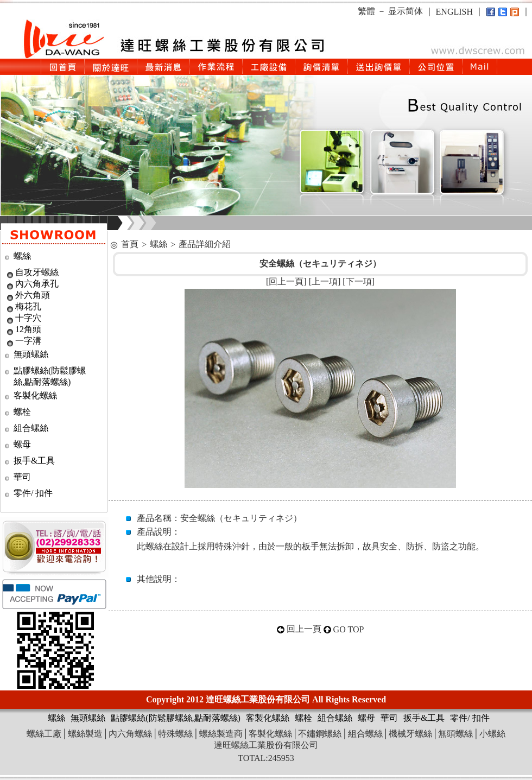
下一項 (359, 281)
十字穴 (28, 318)
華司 (22, 477)
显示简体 (406, 11)
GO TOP (349, 629)
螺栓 (22, 412)
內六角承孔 (37, 284)
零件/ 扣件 (33, 493)
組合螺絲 (31, 428)
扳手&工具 (34, 461)
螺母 (22, 444)
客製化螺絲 (35, 395)
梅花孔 (28, 306)
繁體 (366, 11)
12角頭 (28, 329)
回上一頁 (286, 281)
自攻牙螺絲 (37, 272)
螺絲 (22, 256)
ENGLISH (454, 12)
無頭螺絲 (31, 354)
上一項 (325, 281)
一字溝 (28, 341)
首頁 (130, 244)
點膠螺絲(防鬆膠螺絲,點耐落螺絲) (176, 718)
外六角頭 (33, 295)
